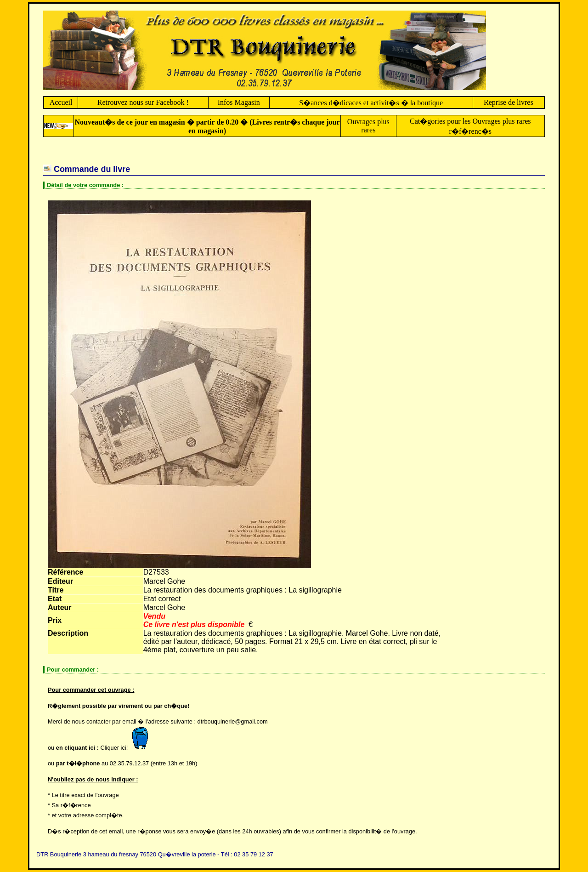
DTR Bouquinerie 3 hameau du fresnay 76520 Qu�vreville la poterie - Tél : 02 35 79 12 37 (155, 854)
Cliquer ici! (127, 748)
